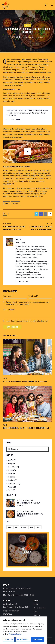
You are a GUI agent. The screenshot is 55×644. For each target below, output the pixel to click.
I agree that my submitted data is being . (27, 321)
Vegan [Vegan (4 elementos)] (38, 527)
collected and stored (39, 321)
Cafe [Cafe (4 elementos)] (16, 527)
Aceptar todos (38, 639)
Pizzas (11, 477)
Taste (28, 25)
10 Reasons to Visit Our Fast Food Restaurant (29, 504)
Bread (7, 203)
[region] (24, 630)
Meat (10, 474)
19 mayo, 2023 (29, 511)
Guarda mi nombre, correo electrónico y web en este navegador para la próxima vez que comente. (27, 303)
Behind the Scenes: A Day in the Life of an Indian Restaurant (27, 428)
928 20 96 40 (7, 614)
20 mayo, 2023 (29, 500)
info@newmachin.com (11, 611)
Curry (10, 464)
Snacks (11, 487)
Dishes (11, 470)
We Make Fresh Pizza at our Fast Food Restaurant (30, 515)
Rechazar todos (23, 639)
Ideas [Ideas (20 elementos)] (31, 527)
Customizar (9, 639)
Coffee (11, 460)
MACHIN (18, 240)
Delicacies (12, 467)
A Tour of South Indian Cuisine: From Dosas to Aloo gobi (25, 381)
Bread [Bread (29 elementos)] (10, 527)
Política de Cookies (15, 634)
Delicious (15, 203)
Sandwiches (13, 484)
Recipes (11, 480)
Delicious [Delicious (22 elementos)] (24, 527)
